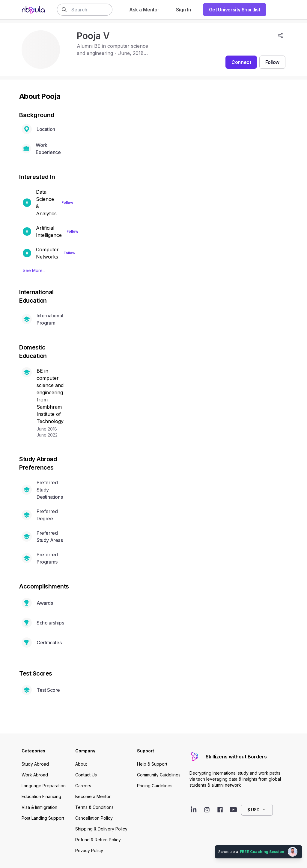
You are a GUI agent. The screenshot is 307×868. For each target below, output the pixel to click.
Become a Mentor (93, 796)
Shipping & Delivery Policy (101, 829)
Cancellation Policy (94, 818)
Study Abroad (35, 764)
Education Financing (41, 796)
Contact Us (86, 775)
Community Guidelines (159, 775)
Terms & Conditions (94, 807)
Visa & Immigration (39, 807)
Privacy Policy (89, 850)
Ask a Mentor (144, 10)
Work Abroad (35, 775)
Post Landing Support (43, 818)
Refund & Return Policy (98, 840)
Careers (83, 786)
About (81, 764)
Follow (67, 203)
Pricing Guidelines (155, 786)
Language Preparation (44, 786)
